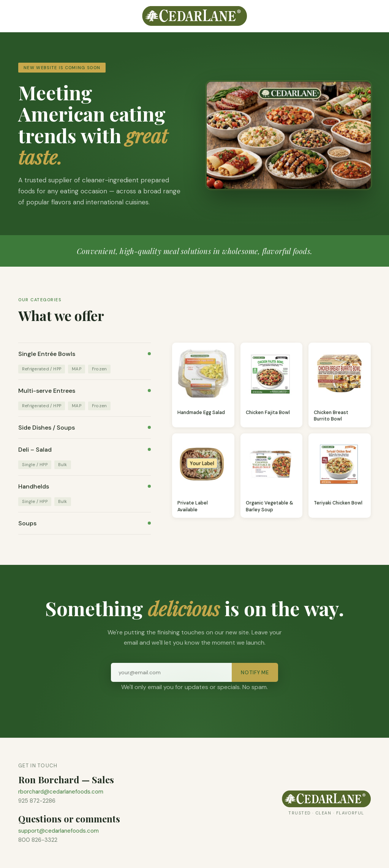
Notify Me (255, 673)
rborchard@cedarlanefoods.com (61, 792)
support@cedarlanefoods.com (59, 831)
